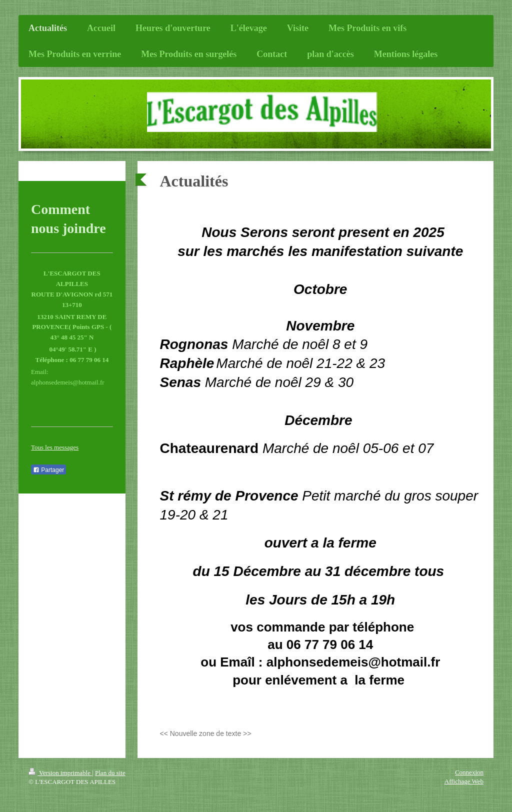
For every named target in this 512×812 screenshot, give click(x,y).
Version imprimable (60, 773)
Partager (48, 470)
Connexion (469, 772)
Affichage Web (464, 781)
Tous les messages (55, 447)
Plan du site (110, 773)
